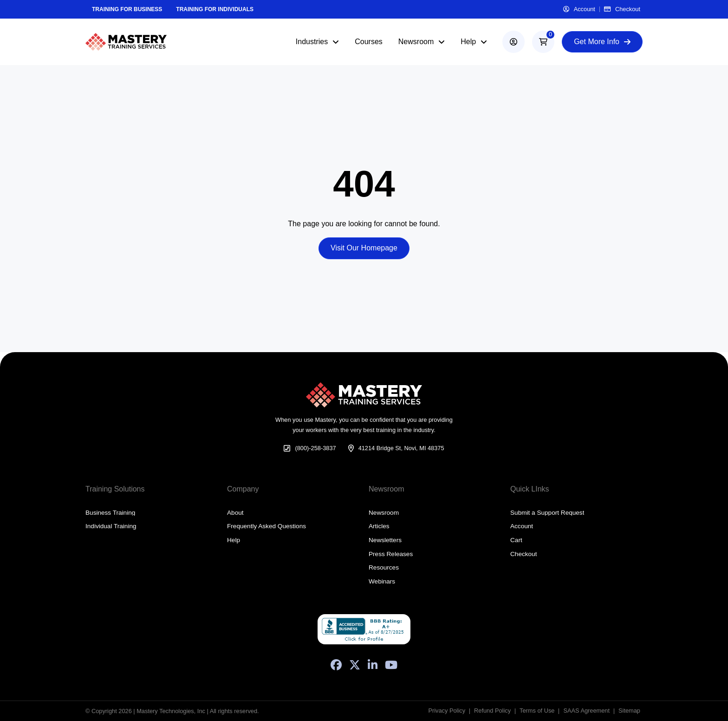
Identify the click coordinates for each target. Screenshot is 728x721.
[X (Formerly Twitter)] (355, 665)
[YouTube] (391, 665)
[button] (543, 42)
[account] (513, 42)
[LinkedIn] (373, 665)
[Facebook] (336, 665)
